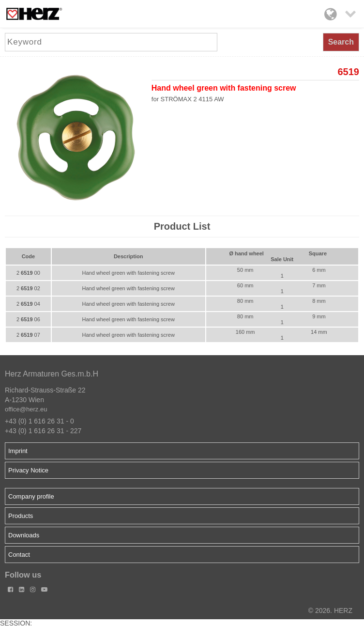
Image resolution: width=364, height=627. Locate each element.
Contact (19, 555)
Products (21, 516)
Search (341, 42)
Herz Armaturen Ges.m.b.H (52, 374)
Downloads (24, 535)
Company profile (31, 496)
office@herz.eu (26, 409)
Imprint (18, 451)
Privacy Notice (28, 470)
